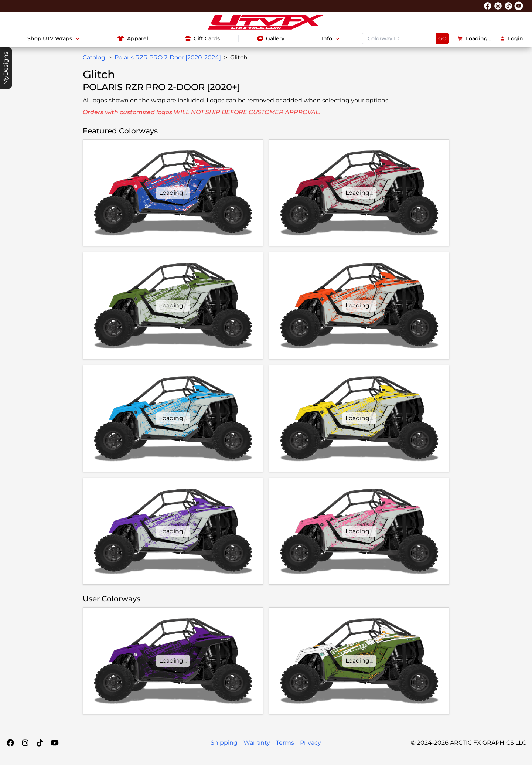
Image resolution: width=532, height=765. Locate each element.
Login (511, 38)
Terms (285, 743)
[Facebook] (10, 743)
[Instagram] (25, 743)
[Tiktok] (40, 743)
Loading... (474, 38)
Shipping (224, 743)
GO (442, 38)
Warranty (257, 743)
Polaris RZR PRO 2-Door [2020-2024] (168, 57)
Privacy (311, 743)
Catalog (94, 57)
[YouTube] (55, 743)
